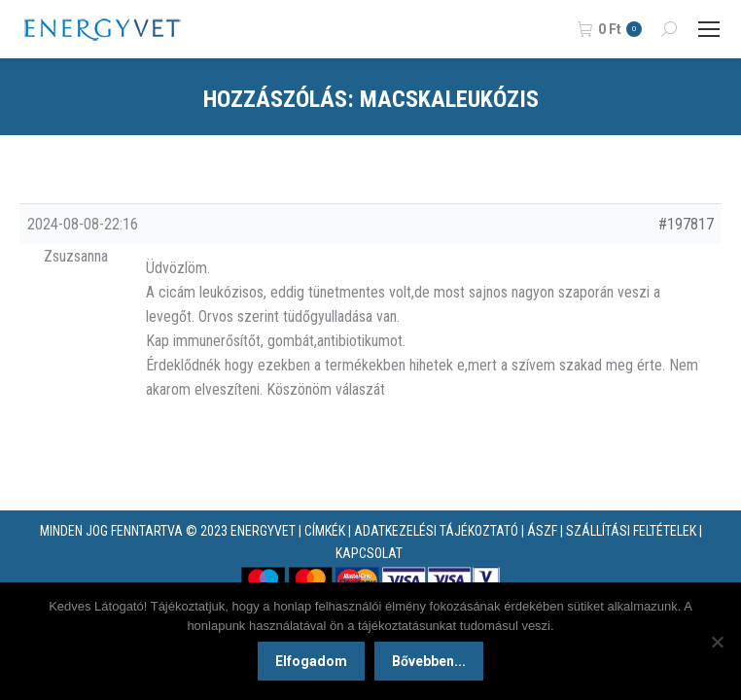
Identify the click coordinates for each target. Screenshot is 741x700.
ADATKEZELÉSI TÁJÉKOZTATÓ (436, 531)
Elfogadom (311, 661)
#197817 (686, 224)
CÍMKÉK (325, 531)
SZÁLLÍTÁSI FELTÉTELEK (631, 531)
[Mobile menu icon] (709, 29)
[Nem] (717, 642)
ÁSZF (542, 531)
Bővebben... (429, 661)
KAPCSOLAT (369, 553)
